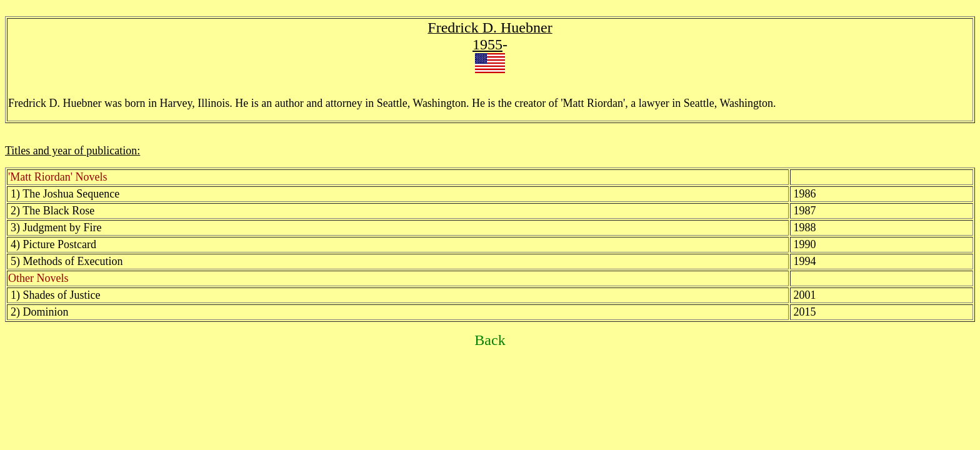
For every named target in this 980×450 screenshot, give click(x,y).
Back (490, 340)
